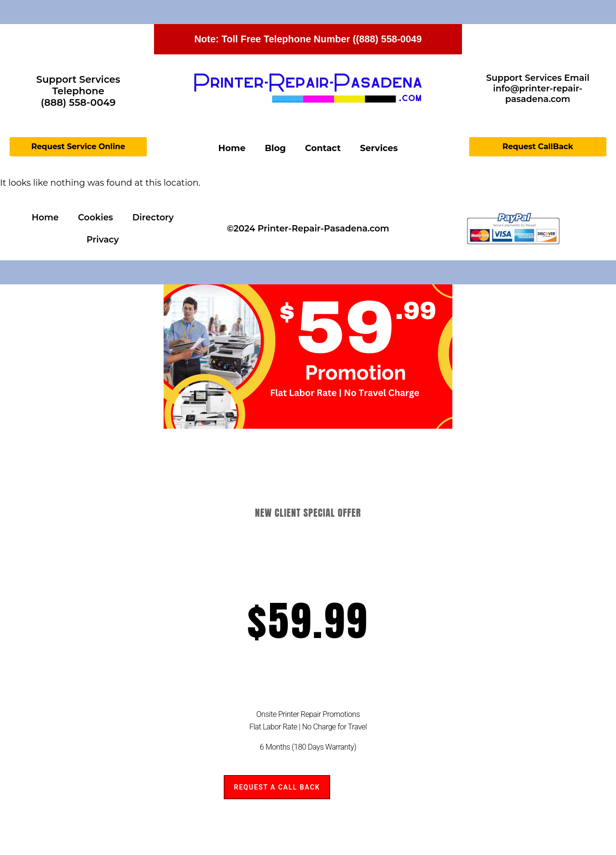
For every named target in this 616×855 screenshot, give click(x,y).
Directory (153, 217)
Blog (275, 148)
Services (379, 148)
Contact (323, 148)
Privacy (103, 240)
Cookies (96, 217)
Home (232, 148)
